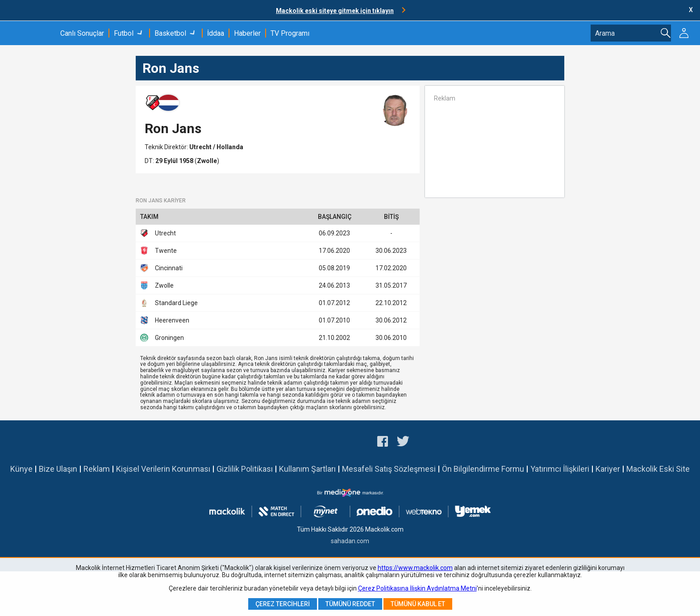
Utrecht (201, 147)
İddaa (216, 33)
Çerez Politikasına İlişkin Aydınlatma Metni (417, 588)
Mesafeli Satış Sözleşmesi (389, 469)
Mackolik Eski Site (658, 469)
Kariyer (608, 469)
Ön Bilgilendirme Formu (483, 469)
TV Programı (290, 33)
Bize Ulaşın (58, 469)
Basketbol (170, 33)
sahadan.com (350, 541)
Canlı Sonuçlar (82, 33)
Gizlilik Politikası (245, 469)
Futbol (124, 33)
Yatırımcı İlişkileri (560, 469)
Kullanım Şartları (307, 469)
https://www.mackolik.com (415, 568)
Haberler (247, 33)
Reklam (97, 469)
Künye (21, 469)
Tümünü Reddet (350, 604)
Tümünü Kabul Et (418, 604)
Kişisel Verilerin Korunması (163, 469)
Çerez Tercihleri (283, 604)
